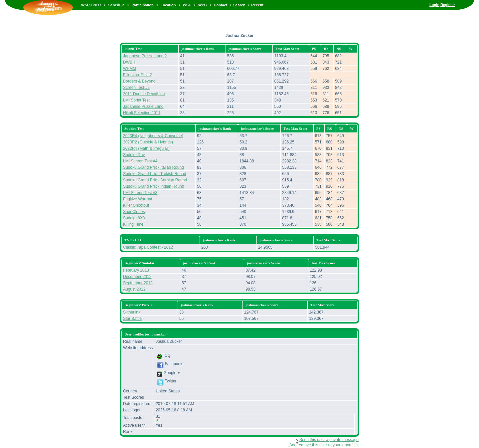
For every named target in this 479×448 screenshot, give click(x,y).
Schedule (116, 5)
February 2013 (136, 270)
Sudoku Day (134, 155)
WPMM (130, 69)
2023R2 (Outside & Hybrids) (148, 142)
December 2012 (137, 277)
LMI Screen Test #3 (140, 193)
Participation (143, 5)
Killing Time (133, 224)
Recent (257, 5)
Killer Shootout (136, 205)
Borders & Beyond (139, 81)
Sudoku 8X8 (134, 218)
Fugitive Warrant (138, 199)
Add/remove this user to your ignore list (324, 445)
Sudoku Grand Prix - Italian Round (154, 167)
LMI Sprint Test (136, 100)
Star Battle (132, 319)
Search (239, 5)
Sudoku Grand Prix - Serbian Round (155, 180)
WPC (203, 5)
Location (168, 5)
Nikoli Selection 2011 (142, 113)
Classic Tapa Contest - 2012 (148, 247)
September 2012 (138, 283)
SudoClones (134, 212)
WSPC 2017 (91, 5)
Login (434, 5)
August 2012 (134, 289)
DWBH (129, 62)
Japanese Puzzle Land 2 (145, 56)
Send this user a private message (329, 440)
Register (448, 5)
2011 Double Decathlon (144, 94)
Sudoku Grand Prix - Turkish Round (155, 174)
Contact (221, 5)
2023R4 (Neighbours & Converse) (153, 136)
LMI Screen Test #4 (140, 161)
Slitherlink (132, 312)
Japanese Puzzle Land (143, 107)
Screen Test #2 (136, 88)
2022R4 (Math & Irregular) (146, 148)
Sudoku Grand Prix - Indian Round (154, 186)
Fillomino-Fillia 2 (138, 75)
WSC (187, 5)
